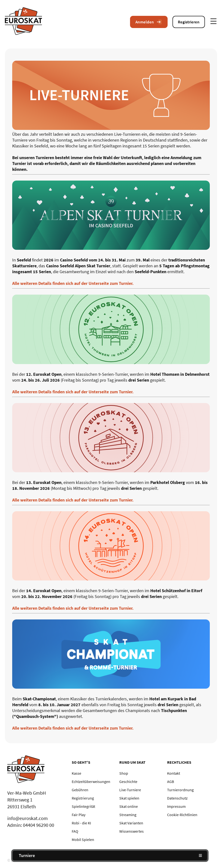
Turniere (27, 855)
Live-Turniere (130, 790)
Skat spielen (129, 798)
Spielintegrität (83, 806)
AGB (171, 781)
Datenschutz (177, 798)
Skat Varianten (131, 823)
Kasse (76, 773)
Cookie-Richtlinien (182, 815)
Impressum (176, 806)
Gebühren (80, 790)
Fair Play (79, 815)
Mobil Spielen (83, 839)
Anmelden (149, 22)
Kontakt (174, 773)
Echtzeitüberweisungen (91, 781)
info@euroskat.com (28, 818)
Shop (124, 773)
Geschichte (128, 781)
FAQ (75, 831)
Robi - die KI (81, 823)
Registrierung (83, 798)
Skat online (129, 806)
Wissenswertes (131, 831)
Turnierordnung (180, 790)
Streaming (128, 815)
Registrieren (189, 22)
